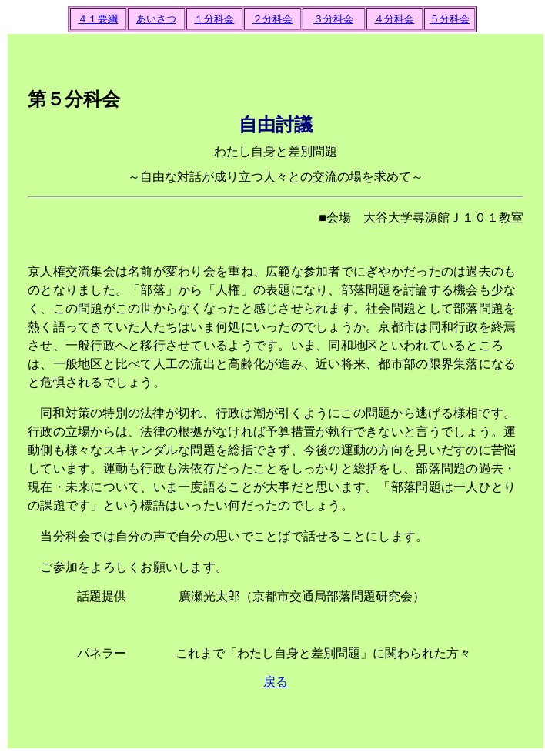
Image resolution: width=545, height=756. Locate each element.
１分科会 (214, 19)
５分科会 (450, 19)
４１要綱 (98, 19)
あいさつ (156, 19)
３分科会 (333, 19)
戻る (276, 682)
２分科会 (272, 19)
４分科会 (394, 19)
